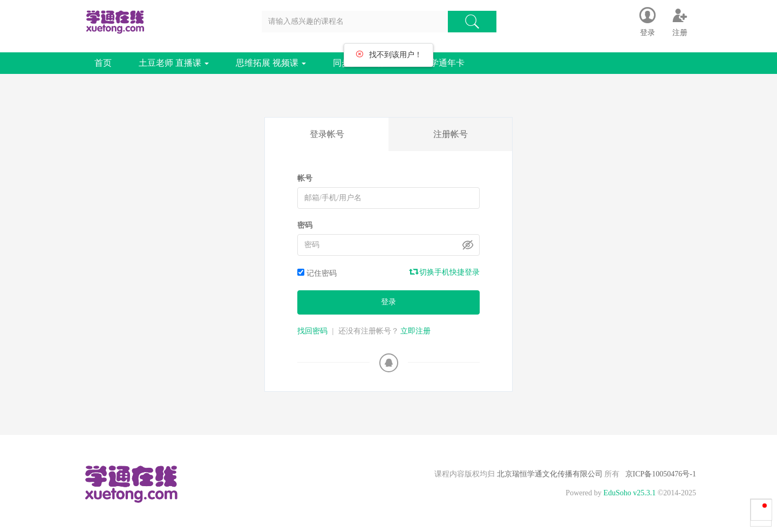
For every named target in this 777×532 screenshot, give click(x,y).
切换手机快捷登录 (445, 272)
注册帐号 (451, 134)
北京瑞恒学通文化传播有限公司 (550, 474)
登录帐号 (327, 134)
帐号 (305, 178)
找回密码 (312, 331)
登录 (388, 302)
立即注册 (415, 331)
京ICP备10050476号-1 (661, 474)
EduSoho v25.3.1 (629, 493)
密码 (305, 225)
